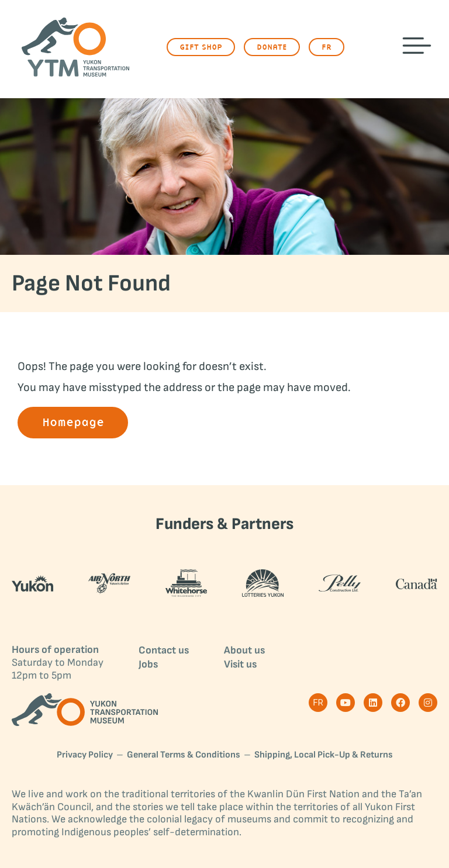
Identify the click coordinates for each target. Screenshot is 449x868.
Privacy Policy (85, 755)
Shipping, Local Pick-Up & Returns (324, 755)
